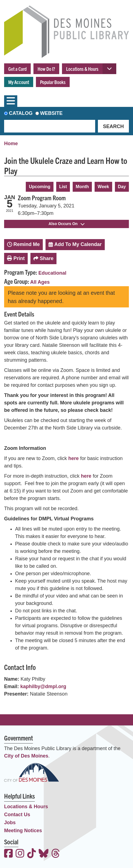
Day (122, 187)
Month (82, 187)
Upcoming (39, 187)
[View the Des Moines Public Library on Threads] (56, 854)
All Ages (40, 282)
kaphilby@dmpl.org (43, 686)
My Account (19, 82)
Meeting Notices (23, 831)
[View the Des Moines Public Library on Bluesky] (44, 854)
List (63, 187)
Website (51, 113)
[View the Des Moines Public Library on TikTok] (32, 854)
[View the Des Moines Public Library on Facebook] (9, 854)
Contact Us (17, 815)
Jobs (10, 823)
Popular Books (53, 82)
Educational (52, 273)
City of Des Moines (26, 756)
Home (11, 144)
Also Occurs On (66, 224)
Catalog (21, 113)
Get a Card (17, 69)
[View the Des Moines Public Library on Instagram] (20, 854)
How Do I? (46, 69)
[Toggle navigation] (11, 101)
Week (103, 187)
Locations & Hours (82, 69)
